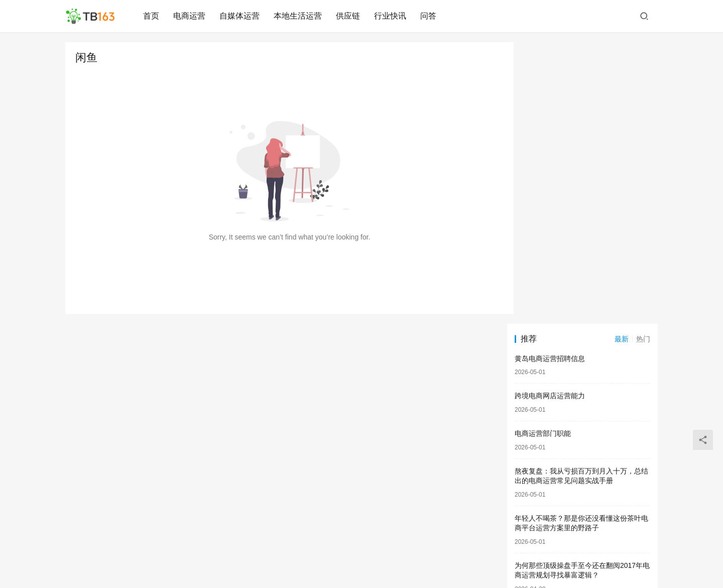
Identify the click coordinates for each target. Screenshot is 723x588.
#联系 (474, 557)
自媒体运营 (240, 16)
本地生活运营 (299, 16)
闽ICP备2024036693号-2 (424, 557)
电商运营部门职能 (543, 152)
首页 (152, 16)
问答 (429, 16)
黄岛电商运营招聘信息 (550, 77)
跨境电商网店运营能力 (550, 114)
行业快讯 (391, 16)
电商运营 (190, 16)
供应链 (349, 16)
